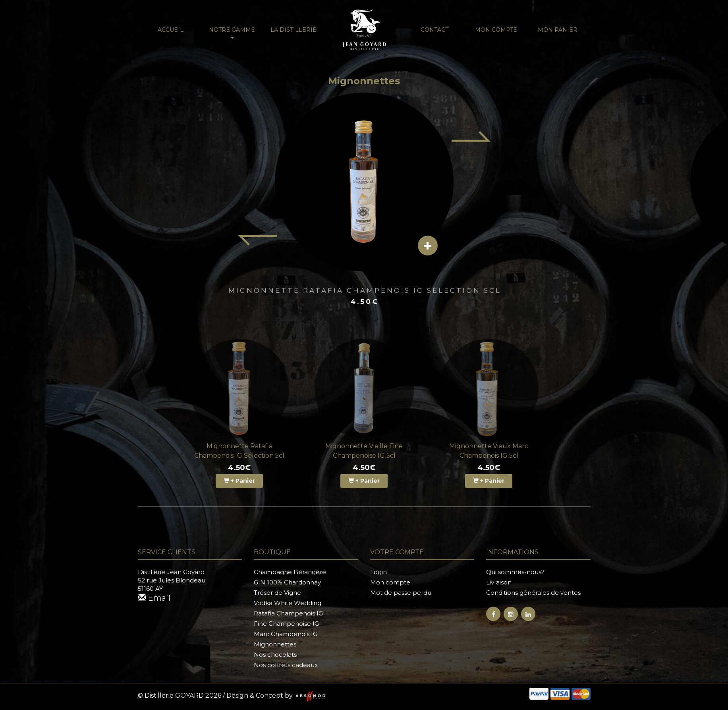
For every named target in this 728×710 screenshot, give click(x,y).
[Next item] (471, 136)
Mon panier (558, 30)
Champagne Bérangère (290, 572)
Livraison (499, 582)
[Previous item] (257, 240)
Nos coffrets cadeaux (286, 665)
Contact (434, 30)
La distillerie (294, 30)
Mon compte (496, 30)
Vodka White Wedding (288, 603)
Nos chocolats (275, 655)
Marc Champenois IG (286, 634)
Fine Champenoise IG (286, 624)
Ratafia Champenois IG (288, 613)
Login (378, 572)
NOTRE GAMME (232, 33)
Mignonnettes (275, 644)
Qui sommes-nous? (515, 572)
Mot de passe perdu (401, 593)
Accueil (171, 30)
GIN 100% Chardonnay (287, 582)
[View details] (428, 246)
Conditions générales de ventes (533, 593)
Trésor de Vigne (277, 593)
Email (154, 598)
